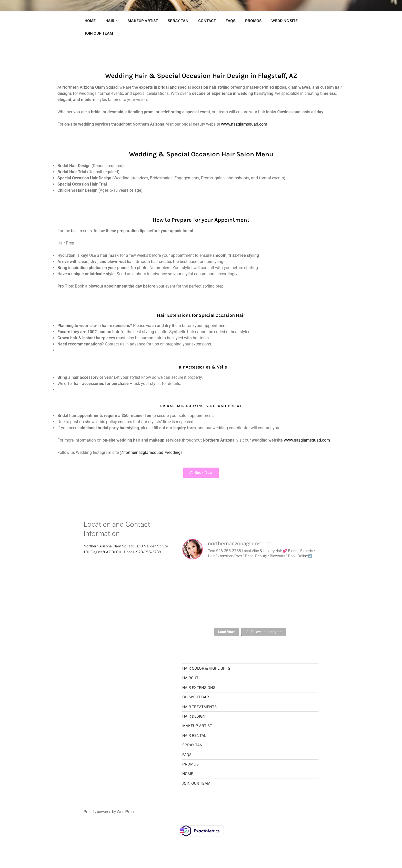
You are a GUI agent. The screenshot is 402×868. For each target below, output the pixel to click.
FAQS (230, 21)
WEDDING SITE (284, 21)
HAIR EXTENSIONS (199, 687)
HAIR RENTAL (194, 735)
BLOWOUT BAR (196, 697)
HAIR (112, 21)
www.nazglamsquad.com (244, 124)
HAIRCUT (190, 678)
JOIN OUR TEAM (99, 33)
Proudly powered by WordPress (109, 811)
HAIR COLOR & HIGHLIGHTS (206, 668)
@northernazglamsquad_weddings (151, 452)
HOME (90, 21)
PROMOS (253, 21)
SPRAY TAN (178, 21)
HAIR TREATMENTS (199, 707)
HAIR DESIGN (194, 716)
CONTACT (207, 21)
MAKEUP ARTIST (143, 21)
